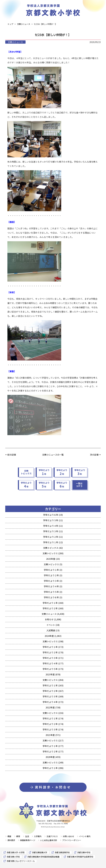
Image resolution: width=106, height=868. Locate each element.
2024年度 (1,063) (53, 636)
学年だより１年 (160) (53, 603)
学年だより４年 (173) (53, 702)
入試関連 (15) (53, 630)
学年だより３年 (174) (53, 729)
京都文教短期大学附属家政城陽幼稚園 (43, 857)
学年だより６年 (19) (53, 515)
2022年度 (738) (53, 707)
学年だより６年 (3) (53, 597)
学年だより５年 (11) (53, 520)
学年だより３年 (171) (53, 658)
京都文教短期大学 (40, 852)
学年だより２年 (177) (53, 751)
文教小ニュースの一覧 (53, 455)
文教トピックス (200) (53, 553)
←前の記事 (11, 455)
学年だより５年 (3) (53, 592)
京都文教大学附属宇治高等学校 (80, 857)
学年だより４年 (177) (53, 663)
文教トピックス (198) (53, 641)
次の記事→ (95, 455)
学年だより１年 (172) (53, 647)
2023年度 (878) (53, 674)
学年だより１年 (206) (53, 768)
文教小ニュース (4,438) (53, 614)
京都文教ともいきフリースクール (21, 861)
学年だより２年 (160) (53, 608)
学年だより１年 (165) (53, 685)
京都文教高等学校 (62, 852)
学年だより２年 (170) (53, 652)
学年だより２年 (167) (53, 691)
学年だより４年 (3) (53, 586)
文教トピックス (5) (53, 564)
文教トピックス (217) (53, 740)
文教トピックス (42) (53, 548)
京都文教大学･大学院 (16, 852)
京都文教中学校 (84, 852)
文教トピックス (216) (53, 713)
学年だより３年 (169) (53, 696)
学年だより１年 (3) (53, 570)
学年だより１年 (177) (53, 746)
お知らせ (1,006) (53, 619)
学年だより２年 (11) (53, 537)
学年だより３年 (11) (53, 531)
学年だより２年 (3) (53, 575)
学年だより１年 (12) (53, 542)
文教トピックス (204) (53, 680)
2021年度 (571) (53, 735)
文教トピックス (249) (53, 762)
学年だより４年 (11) (53, 526)
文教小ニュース (15, 42)
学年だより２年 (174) (53, 724)
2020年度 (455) (53, 757)
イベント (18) (53, 625)
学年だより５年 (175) (53, 669)
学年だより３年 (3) (53, 581)
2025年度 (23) (53, 559)
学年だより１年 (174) (53, 718)
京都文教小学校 (13, 857)
